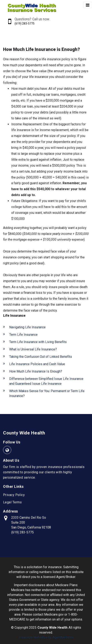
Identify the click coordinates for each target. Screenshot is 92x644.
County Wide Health (24, 433)
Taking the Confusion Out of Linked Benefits (41, 357)
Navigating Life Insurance (27, 327)
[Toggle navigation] (88, 5)
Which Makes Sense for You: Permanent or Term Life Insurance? (47, 393)
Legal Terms (12, 502)
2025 (33, 628)
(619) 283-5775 (25, 24)
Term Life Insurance (23, 335)
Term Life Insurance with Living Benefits (38, 342)
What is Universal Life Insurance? (33, 349)
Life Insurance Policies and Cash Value (37, 364)
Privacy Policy (14, 495)
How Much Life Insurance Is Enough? (36, 371)
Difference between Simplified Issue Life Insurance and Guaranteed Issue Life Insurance (46, 381)
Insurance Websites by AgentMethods (46, 637)
